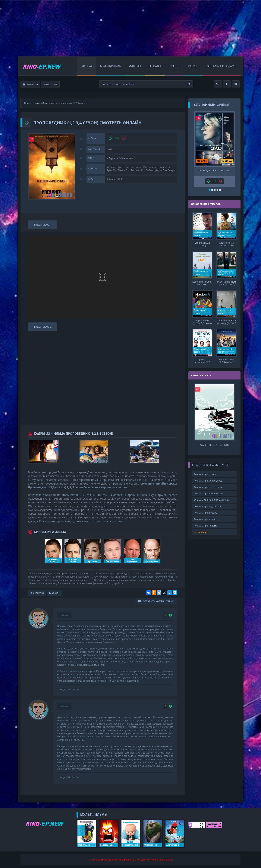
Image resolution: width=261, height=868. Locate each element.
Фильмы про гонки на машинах (212, 500)
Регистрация (51, 84)
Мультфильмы (111, 66)
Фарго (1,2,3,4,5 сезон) (214, 445)
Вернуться (37, 593)
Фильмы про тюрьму (206, 525)
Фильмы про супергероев (208, 480)
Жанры (194, 66)
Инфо (55, 593)
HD (31, 139)
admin (64, 615)
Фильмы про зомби (205, 519)
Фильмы (135, 66)
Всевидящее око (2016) (214, 170)
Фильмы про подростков (208, 506)
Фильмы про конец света (208, 487)
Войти (30, 84)
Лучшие (174, 66)
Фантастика (127, 158)
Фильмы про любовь (206, 512)
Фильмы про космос (205, 474)
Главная (87, 66)
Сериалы (155, 66)
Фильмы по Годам (222, 66)
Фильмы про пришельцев (208, 493)
